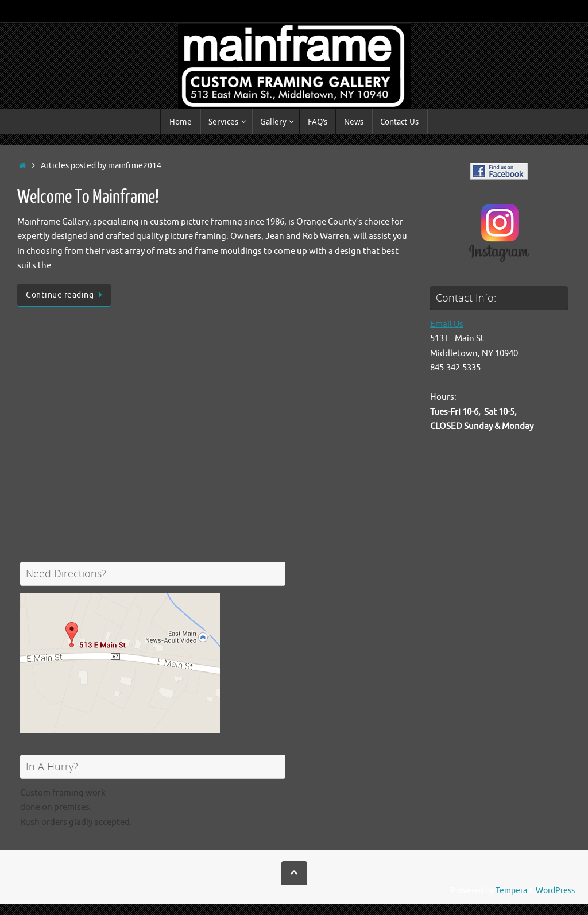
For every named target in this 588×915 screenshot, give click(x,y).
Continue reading (66, 295)
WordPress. (556, 891)
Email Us (447, 324)
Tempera (511, 891)
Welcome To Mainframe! (88, 197)
